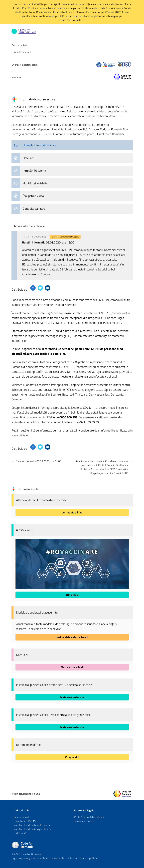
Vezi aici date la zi (72, 667)
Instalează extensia (72, 727)
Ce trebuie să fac (72, 512)
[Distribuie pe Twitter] (40, 288)
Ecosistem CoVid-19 (25, 821)
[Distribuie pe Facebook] (33, 288)
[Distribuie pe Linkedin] (48, 288)
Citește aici (72, 757)
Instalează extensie (72, 697)
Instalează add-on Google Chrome (32, 829)
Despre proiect (19, 45)
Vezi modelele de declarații (72, 637)
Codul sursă (20, 833)
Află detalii (72, 595)
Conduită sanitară (21, 52)
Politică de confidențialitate (89, 817)
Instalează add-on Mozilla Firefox (32, 825)
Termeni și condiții (84, 821)
